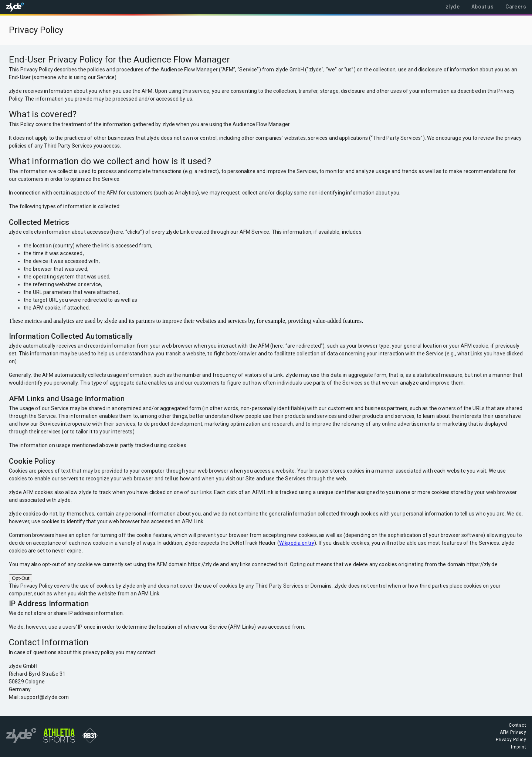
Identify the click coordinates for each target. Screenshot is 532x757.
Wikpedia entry (297, 543)
